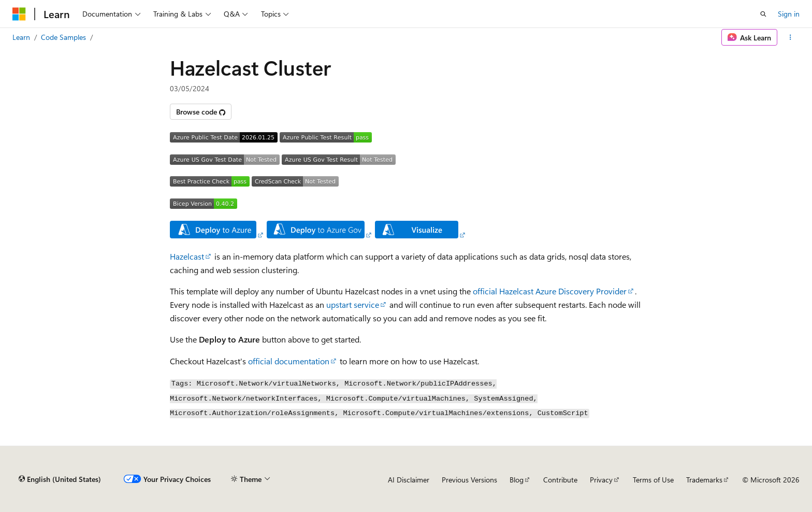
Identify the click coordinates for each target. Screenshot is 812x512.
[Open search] (763, 14)
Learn (21, 37)
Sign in (789, 14)
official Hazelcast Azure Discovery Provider (550, 291)
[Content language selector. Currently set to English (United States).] (60, 479)
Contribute (560, 480)
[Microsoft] (19, 14)
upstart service (353, 304)
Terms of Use (653, 480)
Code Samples (63, 37)
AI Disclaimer (409, 480)
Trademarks (704, 480)
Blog (517, 480)
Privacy (601, 480)
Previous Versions (469, 480)
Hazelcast (187, 256)
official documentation (289, 361)
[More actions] (791, 37)
